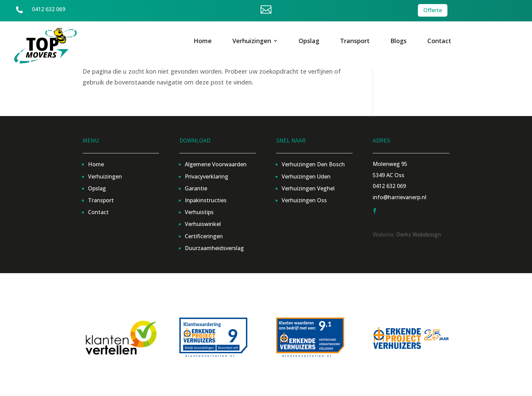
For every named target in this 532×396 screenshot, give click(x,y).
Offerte (433, 10)
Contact (439, 42)
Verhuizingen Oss (304, 200)
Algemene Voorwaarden (216, 164)
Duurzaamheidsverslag (214, 248)
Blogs (398, 42)
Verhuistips (199, 212)
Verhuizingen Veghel (308, 188)
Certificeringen (204, 236)
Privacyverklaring (207, 176)
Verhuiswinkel (203, 224)
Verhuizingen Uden (306, 176)
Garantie (196, 188)
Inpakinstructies (206, 200)
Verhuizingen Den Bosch (313, 164)
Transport (355, 42)
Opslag (309, 42)
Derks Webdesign (419, 234)
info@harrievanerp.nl (400, 197)
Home (203, 42)
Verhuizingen (252, 42)
